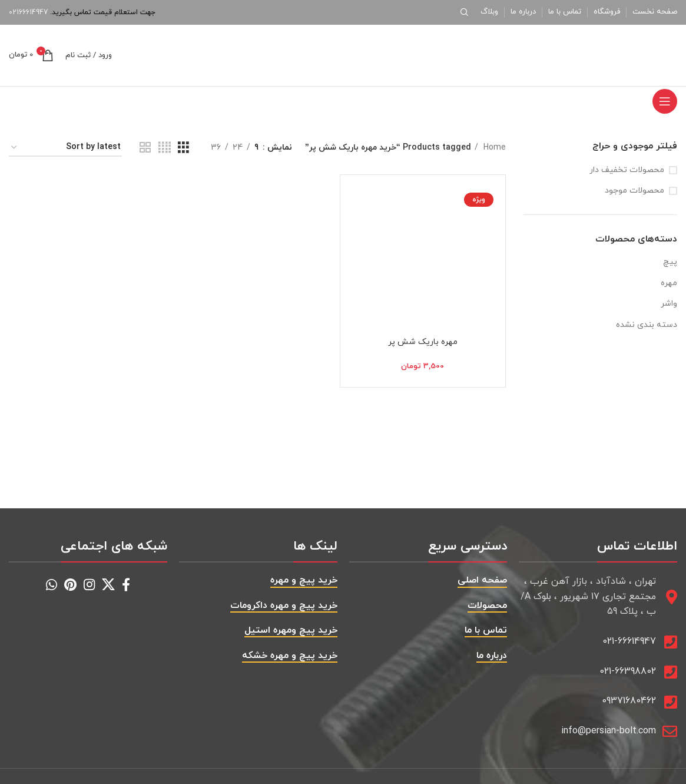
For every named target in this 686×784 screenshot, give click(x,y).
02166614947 (28, 12)
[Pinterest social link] (70, 584)
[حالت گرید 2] (145, 148)
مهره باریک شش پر (423, 342)
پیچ (670, 262)
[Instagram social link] (89, 584)
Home (493, 148)
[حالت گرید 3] (183, 148)
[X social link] (108, 584)
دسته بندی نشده (647, 325)
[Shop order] (65, 148)
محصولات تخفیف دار (627, 170)
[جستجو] (466, 12)
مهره (669, 283)
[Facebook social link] (126, 584)
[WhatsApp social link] (52, 584)
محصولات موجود (634, 191)
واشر (669, 304)
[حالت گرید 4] (165, 148)
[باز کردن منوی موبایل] (665, 101)
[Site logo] (604, 54)
